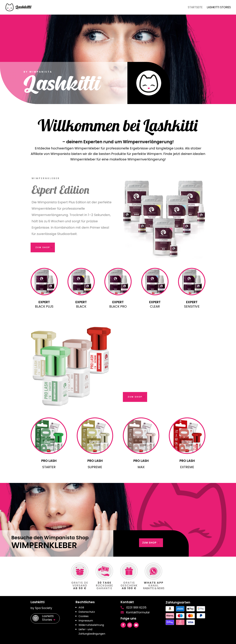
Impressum (86, 621)
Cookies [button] (84, 616)
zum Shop (43, 247)
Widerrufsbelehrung (91, 625)
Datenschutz (87, 612)
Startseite (195, 8)
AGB (81, 607)
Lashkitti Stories (219, 8)
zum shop (149, 543)
